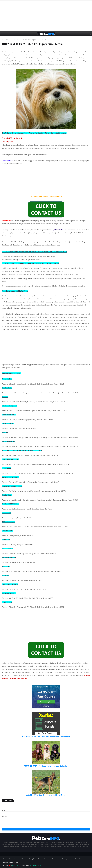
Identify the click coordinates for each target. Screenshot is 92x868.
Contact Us (17, 859)
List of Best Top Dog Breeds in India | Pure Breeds (46, 795)
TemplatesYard (16, 865)
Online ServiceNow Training (59, 859)
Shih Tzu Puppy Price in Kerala (14, 40)
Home (4, 40)
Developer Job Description (10, 862)
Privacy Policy (33, 859)
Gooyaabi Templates (35, 865)
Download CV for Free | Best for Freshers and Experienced (46, 737)
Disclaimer (24, 859)
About (10, 859)
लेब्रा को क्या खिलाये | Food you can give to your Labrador (46, 766)
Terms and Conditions (44, 859)
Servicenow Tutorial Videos (76, 859)
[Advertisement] (46, 16)
